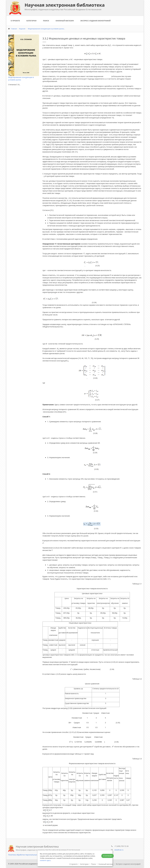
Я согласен (108, 856)
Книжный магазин (65, 21)
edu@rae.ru (119, 850)
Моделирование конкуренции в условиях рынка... (46, 29)
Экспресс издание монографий (96, 21)
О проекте (15, 21)
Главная (14, 29)
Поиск (46, 21)
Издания (22, 29)
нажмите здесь (45, 860)
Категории (31, 21)
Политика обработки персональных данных (26, 855)
